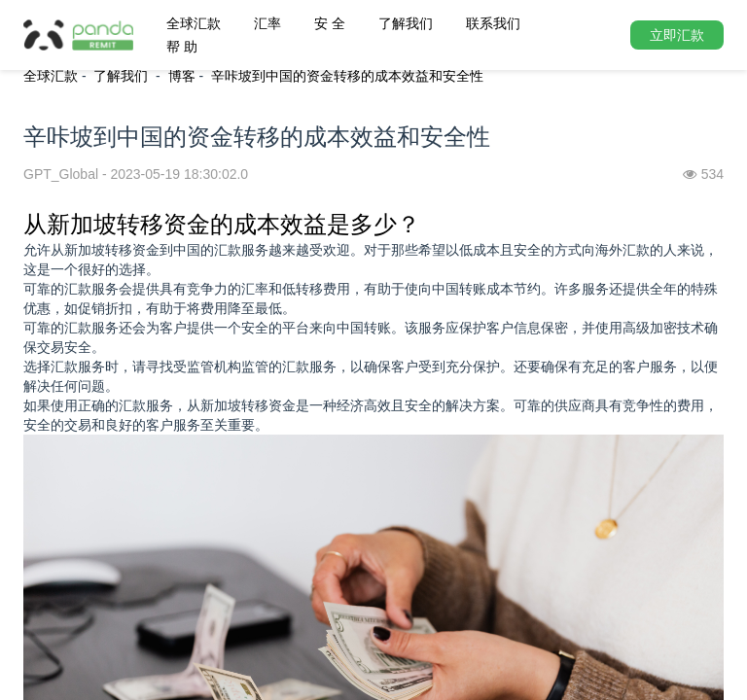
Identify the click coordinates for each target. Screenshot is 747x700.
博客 (182, 76)
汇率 (267, 23)
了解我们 (406, 23)
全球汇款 (194, 23)
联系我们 (493, 23)
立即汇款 (677, 35)
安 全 (330, 23)
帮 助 (182, 47)
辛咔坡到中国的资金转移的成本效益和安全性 (347, 76)
